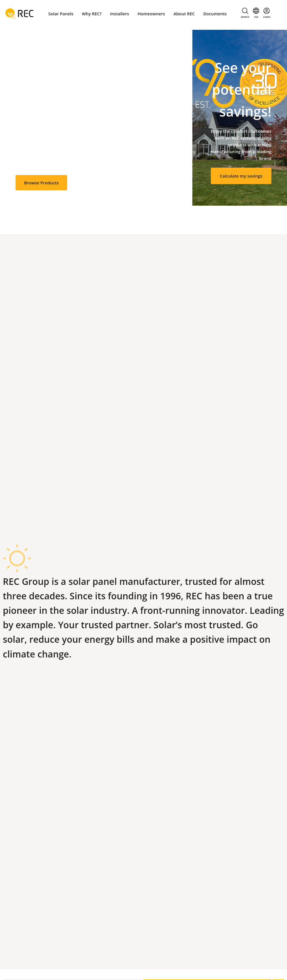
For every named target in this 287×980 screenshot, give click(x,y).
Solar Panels (61, 14)
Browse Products (41, 183)
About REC (184, 14)
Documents (215, 14)
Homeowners (151, 14)
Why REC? (92, 14)
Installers (120, 14)
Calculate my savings (241, 176)
